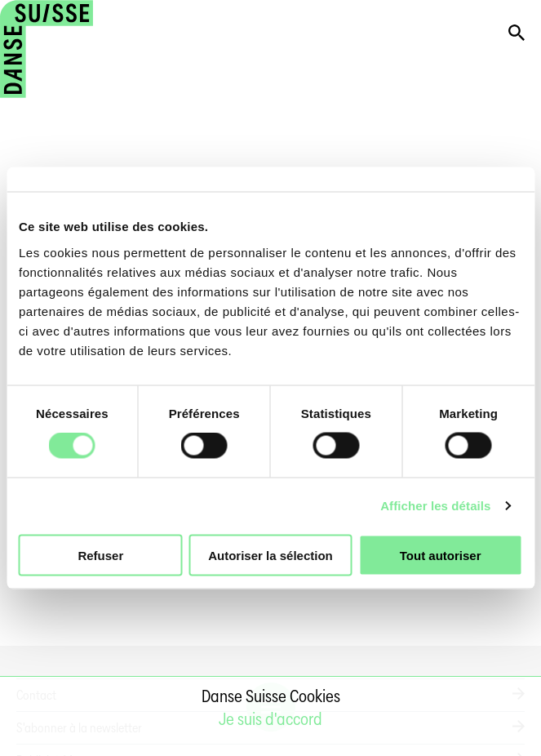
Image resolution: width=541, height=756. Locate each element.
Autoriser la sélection (270, 555)
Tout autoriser (441, 555)
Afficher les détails (435, 506)
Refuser (100, 555)
